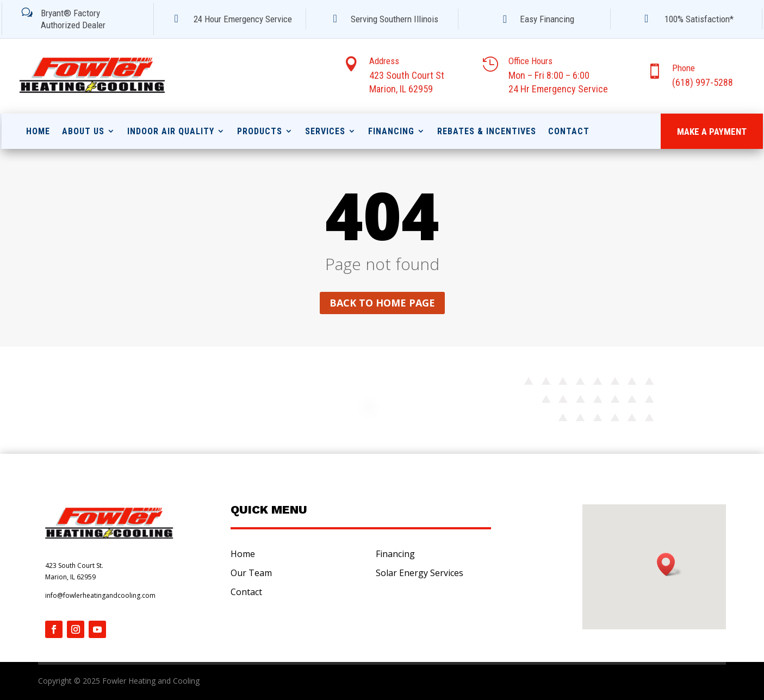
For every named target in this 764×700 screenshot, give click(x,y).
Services (325, 131)
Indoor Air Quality (171, 131)
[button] (669, 564)
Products (260, 131)
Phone (684, 68)
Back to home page (382, 303)
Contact (569, 131)
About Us (83, 131)
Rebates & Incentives (487, 131)
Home (38, 131)
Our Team (251, 573)
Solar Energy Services (420, 573)
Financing (391, 131)
